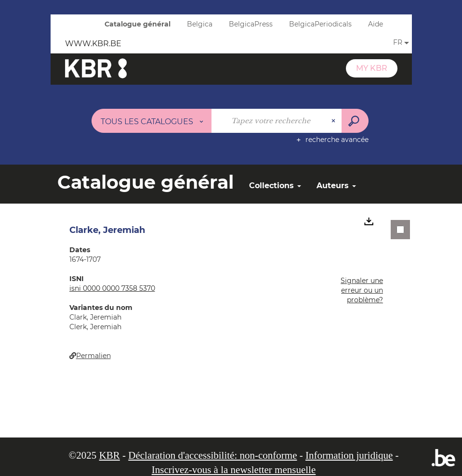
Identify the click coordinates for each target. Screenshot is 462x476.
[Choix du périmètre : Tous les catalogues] (152, 121)
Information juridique (349, 455)
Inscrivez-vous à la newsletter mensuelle (234, 470)
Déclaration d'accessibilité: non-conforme (212, 455)
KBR (110, 455)
